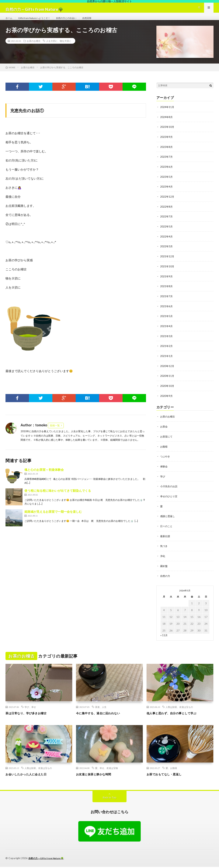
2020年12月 (167, 370)
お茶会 (164, 430)
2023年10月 (167, 134)
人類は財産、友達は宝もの (179, 708)
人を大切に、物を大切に (59, 48)
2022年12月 (167, 203)
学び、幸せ (30, 708)
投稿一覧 (55, 433)
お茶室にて (167, 440)
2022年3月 (167, 252)
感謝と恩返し (168, 518)
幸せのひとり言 (169, 499)
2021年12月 (167, 262)
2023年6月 (167, 173)
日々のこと (167, 528)
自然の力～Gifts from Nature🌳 (48, 859)
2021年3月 (167, 340)
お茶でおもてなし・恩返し (168, 775)
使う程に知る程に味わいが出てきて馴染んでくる (58, 498)
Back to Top (110, 799)
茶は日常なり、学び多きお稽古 (30, 714)
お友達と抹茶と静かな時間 (97, 775)
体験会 (164, 469)
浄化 (163, 558)
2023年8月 (167, 154)
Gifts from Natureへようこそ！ (38, 21)
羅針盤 (164, 567)
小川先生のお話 (169, 489)
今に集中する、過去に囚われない (102, 714)
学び (163, 479)
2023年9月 (167, 144)
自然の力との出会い (74, 21)
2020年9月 (167, 399)
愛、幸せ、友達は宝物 (106, 769)
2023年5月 (167, 183)
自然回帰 (97, 21)
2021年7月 (167, 301)
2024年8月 (167, 124)
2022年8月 (167, 213)
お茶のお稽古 (34, 48)
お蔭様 (164, 450)
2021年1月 (167, 360)
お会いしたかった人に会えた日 (30, 775)
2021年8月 (167, 291)
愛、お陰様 (171, 769)
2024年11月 (167, 114)
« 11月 (164, 636)
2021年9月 (167, 281)
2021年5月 (167, 321)
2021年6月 (167, 311)
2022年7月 (167, 222)
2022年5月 (167, 232)
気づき (164, 548)
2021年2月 (167, 350)
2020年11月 (167, 380)
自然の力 (165, 577)
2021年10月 (167, 272)
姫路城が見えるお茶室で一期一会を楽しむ (53, 519)
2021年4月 (167, 331)
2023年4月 (167, 193)
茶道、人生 (101, 708)
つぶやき (165, 459)
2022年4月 (167, 242)
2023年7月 (167, 163)
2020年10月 (167, 390)
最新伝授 (165, 538)
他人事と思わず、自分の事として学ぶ (176, 714)
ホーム (9, 21)
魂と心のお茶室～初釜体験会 (44, 477)
